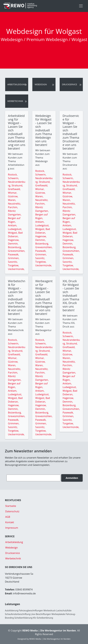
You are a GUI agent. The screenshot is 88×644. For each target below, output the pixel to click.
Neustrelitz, (14, 204)
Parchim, (13, 207)
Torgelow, (14, 265)
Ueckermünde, (16, 269)
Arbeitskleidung (17, 84)
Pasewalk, (14, 254)
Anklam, (13, 225)
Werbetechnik (15, 101)
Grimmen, (14, 258)
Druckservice (69, 84)
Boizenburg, (15, 247)
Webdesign (41, 84)
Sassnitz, (13, 262)
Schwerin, (14, 178)
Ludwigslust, (15, 229)
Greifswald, (14, 189)
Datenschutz (12, 511)
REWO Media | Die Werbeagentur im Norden (50, 639)
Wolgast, (13, 233)
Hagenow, (14, 240)
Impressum (12, 528)
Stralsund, (17, 185)
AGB (8, 517)
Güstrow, (13, 196)
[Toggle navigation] (81, 6)
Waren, (12, 200)
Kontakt (10, 522)
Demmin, (13, 244)
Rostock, (13, 175)
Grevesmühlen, (17, 251)
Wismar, (13, 193)
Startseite (11, 506)
